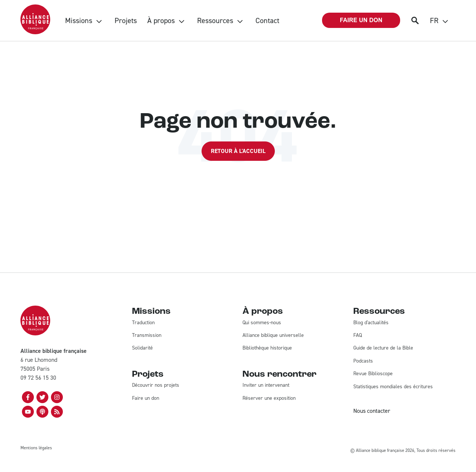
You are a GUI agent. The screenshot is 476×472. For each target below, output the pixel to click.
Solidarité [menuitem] (142, 348)
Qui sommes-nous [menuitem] (262, 323)
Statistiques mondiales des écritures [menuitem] (393, 387)
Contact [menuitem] (267, 20)
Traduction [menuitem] (143, 323)
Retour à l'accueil (238, 151)
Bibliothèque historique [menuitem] (267, 348)
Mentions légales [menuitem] (36, 448)
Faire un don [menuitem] (146, 398)
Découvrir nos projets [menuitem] (156, 385)
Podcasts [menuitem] (363, 361)
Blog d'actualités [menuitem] (371, 323)
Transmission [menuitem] (147, 335)
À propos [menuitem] (161, 20)
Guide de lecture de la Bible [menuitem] (383, 348)
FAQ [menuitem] (358, 335)
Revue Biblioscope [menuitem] (373, 374)
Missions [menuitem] (79, 20)
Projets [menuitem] (126, 20)
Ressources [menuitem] (215, 20)
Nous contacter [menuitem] (372, 411)
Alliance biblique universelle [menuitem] (273, 335)
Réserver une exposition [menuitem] (269, 398)
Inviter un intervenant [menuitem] (266, 385)
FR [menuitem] (434, 20)
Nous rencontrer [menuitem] (279, 374)
